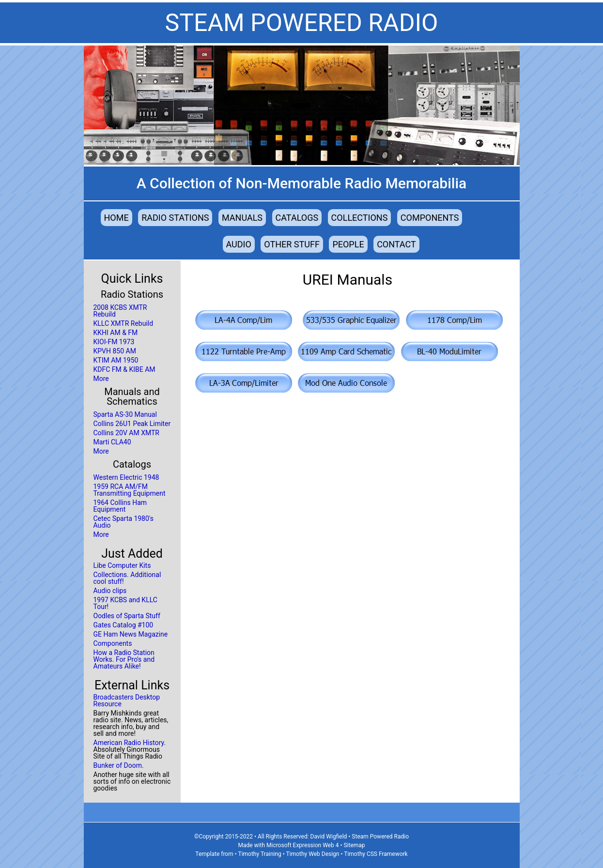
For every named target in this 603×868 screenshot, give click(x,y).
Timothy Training (259, 854)
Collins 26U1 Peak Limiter (132, 424)
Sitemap (354, 845)
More (101, 379)
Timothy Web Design (313, 854)
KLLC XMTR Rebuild (124, 323)
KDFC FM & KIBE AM (124, 369)
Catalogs (297, 218)
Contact (396, 244)
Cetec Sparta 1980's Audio (124, 522)
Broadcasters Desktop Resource (127, 700)
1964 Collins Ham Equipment (120, 506)
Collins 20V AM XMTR (126, 433)
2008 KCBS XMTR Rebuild (120, 311)
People (348, 244)
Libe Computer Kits (122, 565)
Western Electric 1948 (126, 477)
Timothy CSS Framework (376, 854)
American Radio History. (130, 743)
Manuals (242, 218)
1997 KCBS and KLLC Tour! (125, 603)
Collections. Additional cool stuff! (127, 578)
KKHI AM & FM (116, 333)
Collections (360, 218)
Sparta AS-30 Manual (125, 414)
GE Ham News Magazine (131, 634)
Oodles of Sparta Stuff (127, 616)
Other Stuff (292, 244)
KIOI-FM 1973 (114, 342)
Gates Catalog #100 (124, 625)
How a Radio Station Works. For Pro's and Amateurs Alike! (124, 659)
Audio (239, 244)
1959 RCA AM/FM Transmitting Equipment (130, 490)
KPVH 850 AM (115, 351)
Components (430, 218)
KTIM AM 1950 (116, 360)
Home (116, 218)
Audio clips (110, 591)
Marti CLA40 (112, 442)
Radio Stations (175, 218)
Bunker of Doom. (119, 765)
